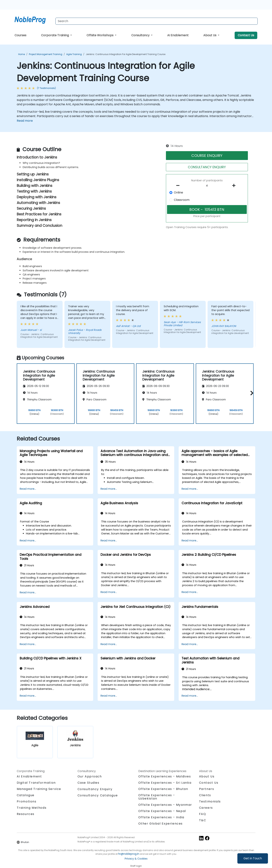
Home (22, 54)
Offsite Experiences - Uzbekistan (157, 797)
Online (178, 192)
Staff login (136, 866)
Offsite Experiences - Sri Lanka (165, 783)
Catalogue (26, 795)
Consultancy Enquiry (95, 789)
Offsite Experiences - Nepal (162, 811)
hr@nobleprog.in (129, 854)
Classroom (182, 200)
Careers (206, 808)
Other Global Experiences (160, 824)
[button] (251, 393)
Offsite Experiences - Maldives (165, 776)
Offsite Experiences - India (161, 817)
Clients (205, 795)
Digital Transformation (36, 783)
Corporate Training (55, 35)
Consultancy (141, 35)
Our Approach (90, 776)
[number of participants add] (235, 186)
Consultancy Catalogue (98, 795)
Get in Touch (253, 858)
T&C (203, 820)
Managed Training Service (39, 789)
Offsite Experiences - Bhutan (163, 789)
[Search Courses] (157, 21)
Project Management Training (46, 54)
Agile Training (74, 54)
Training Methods (32, 808)
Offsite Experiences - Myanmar (165, 805)
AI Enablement (178, 35)
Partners (207, 789)
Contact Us (246, 35)
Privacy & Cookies (136, 859)
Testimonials (210, 801)
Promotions (27, 801)
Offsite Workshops (100, 35)
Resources (26, 814)
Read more (25, 121)
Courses (20, 35)
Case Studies (88, 783)
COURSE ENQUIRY (207, 156)
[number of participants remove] (179, 186)
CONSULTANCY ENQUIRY (207, 167)
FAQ (203, 814)
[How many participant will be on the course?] (207, 186)
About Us (210, 35)
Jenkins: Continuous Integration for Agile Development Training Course (126, 54)
